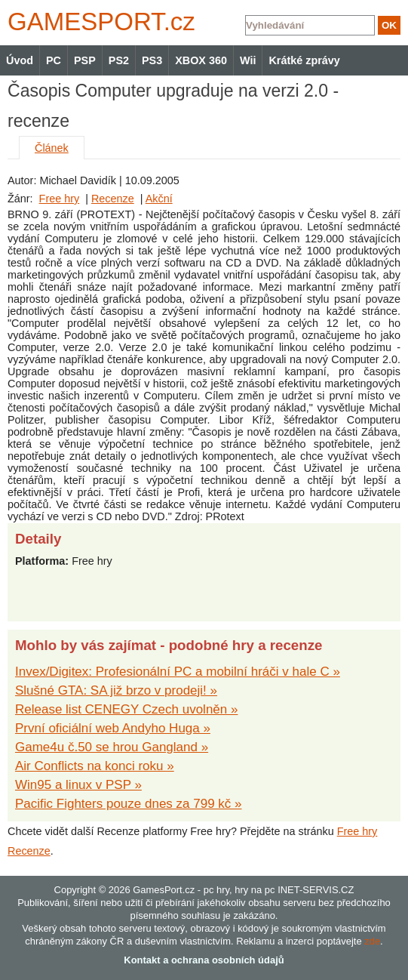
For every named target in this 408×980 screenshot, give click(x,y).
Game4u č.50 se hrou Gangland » (112, 747)
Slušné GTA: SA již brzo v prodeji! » (116, 690)
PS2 (119, 60)
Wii (248, 60)
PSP (85, 60)
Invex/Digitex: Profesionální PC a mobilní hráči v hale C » (178, 672)
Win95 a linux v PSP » (78, 785)
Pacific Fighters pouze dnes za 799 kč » (129, 804)
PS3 (152, 60)
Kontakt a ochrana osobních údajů (204, 960)
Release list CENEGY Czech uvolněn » (126, 709)
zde (372, 941)
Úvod (20, 60)
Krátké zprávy (304, 60)
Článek (52, 148)
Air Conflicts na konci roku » (95, 766)
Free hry (60, 199)
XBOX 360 (201, 60)
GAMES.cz (98, 22)
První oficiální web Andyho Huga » (113, 728)
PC (54, 60)
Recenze (113, 199)
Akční (159, 199)
